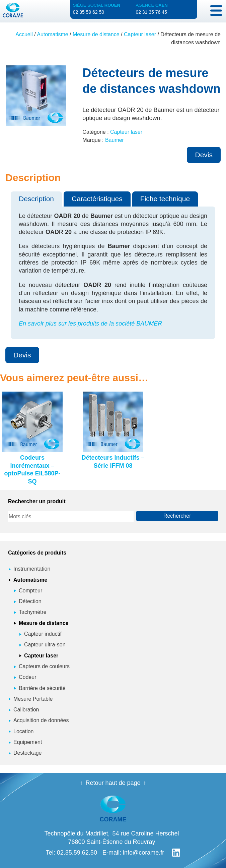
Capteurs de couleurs (44, 666)
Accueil (24, 34)
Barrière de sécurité (42, 688)
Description (36, 199)
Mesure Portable (33, 699)
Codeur (27, 677)
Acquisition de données (41, 720)
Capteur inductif (43, 634)
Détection (30, 601)
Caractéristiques (97, 199)
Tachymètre (33, 612)
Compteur (30, 591)
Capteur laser (140, 34)
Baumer (115, 140)
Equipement (28, 742)
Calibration (26, 710)
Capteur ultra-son (45, 645)
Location (24, 731)
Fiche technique (165, 199)
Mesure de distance (96, 34)
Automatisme (52, 34)
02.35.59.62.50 (77, 853)
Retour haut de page (113, 783)
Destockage (28, 753)
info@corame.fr (143, 853)
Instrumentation (32, 569)
